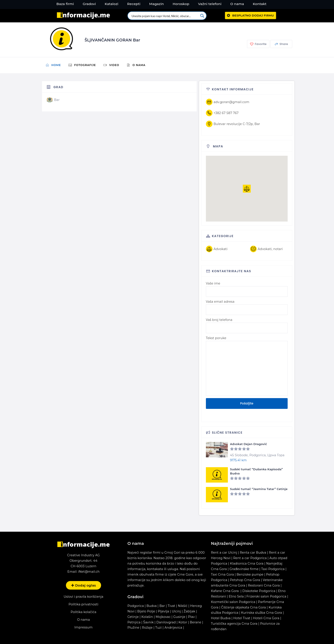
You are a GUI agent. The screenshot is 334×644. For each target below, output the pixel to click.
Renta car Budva (253, 553)
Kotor (183, 622)
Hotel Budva (221, 618)
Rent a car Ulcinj (224, 553)
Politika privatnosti (83, 604)
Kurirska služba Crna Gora (261, 613)
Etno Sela (236, 596)
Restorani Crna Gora (264, 585)
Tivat (171, 606)
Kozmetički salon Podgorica (233, 602)
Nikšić (183, 606)
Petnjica (134, 622)
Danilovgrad (166, 622)
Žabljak (190, 611)
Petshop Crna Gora (245, 580)
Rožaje (147, 628)
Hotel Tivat (242, 618)
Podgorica (136, 606)
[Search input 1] (165, 16)
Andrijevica (173, 628)
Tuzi (159, 628)
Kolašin (147, 617)
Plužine (133, 628)
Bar (162, 606)
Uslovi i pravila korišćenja (84, 597)
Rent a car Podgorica (250, 558)
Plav (192, 617)
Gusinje (179, 617)
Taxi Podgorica (273, 569)
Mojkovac (163, 617)
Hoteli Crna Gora (266, 618)
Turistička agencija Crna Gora (234, 624)
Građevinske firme (244, 569)
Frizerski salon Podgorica (266, 596)
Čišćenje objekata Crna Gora (243, 607)
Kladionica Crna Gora (247, 563)
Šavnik (149, 622)
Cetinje (133, 617)
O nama (83, 620)
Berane (196, 622)
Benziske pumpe (250, 574)
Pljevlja (164, 611)
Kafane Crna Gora (225, 591)
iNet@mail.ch (89, 572)
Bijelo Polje (146, 611)
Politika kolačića (83, 612)
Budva (152, 606)
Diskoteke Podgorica (259, 591)
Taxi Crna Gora (222, 574)
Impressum (84, 627)
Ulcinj (176, 611)
